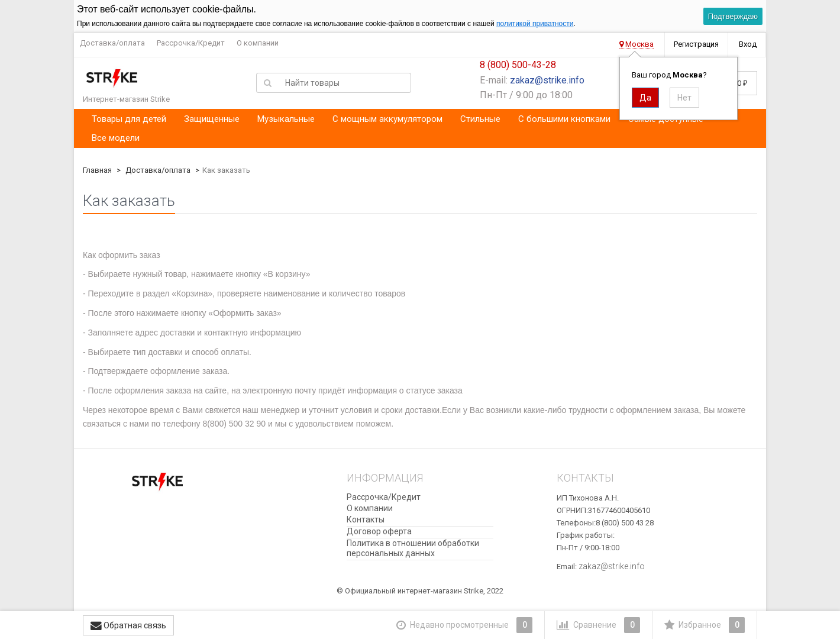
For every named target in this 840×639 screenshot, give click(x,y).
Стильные (480, 119)
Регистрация (696, 44)
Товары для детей (129, 119)
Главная (97, 170)
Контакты (366, 519)
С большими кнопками (564, 119)
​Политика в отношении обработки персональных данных (413, 548)
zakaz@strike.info (547, 80)
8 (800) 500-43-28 (518, 65)
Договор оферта (379, 531)
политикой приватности (535, 24)
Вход (748, 44)
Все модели (116, 138)
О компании (258, 43)
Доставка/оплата (112, 43)
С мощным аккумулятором (387, 119)
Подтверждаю (733, 16)
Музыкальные (286, 119)
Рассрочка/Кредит (191, 43)
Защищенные (212, 119)
